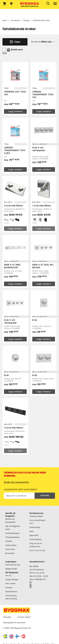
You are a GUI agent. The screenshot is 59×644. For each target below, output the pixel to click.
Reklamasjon (35, 527)
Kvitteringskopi (36, 539)
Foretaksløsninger (13, 533)
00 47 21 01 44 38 (37, 550)
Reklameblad (11, 545)
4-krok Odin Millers (14, 428)
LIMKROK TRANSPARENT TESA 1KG (43, 95)
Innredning (15, 20)
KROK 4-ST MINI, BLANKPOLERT (12, 266)
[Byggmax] (29, 4)
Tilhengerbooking (12, 537)
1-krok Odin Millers (42, 206)
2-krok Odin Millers (14, 206)
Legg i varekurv (15, 111)
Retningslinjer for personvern (14, 623)
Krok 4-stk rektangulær (39, 149)
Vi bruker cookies (24, 617)
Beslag (26, 20)
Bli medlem (10, 553)
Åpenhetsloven (11, 592)
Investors (9, 588)
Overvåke (45, 496)
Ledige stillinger (12, 579)
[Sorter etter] (43, 42)
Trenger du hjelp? (36, 516)
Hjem (5, 20)
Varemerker (10, 549)
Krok (35, 320)
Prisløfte (9, 541)
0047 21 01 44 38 (37, 573)
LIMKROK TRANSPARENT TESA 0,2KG (15, 150)
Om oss (8, 575)
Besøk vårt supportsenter (16, 482)
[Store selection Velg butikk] (11, 4)
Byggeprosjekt (11, 569)
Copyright (7, 617)
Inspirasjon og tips (13, 565)
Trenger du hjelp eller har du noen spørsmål (25, 474)
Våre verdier (10, 583)
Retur (32, 531)
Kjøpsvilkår (34, 535)
